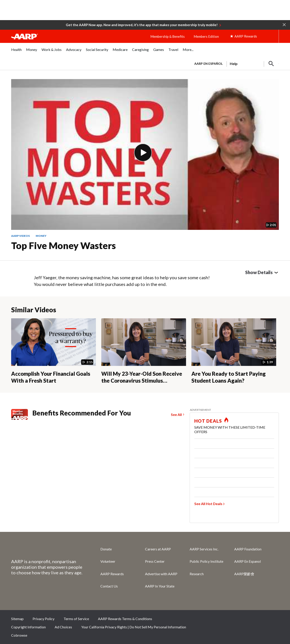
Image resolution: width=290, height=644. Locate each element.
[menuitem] (16, 52)
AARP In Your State (160, 586)
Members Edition (206, 36)
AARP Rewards (112, 574)
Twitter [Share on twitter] (243, 620)
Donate (106, 549)
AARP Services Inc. (204, 549)
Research (197, 574)
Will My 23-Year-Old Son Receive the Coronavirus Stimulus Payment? (142, 380)
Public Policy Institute (206, 561)
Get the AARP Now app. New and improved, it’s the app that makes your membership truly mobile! (142, 25)
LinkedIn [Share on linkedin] (273, 620)
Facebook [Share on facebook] (228, 620)
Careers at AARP (158, 549)
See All (176, 414)
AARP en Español (208, 64)
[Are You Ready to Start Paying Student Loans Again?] (234, 351)
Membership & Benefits (168, 36)
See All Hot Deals (208, 504)
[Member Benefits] (22, 414)
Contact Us (109, 586)
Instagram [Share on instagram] (258, 620)
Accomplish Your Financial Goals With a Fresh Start (51, 377)
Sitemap (17, 619)
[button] (284, 24)
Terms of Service (76, 619)
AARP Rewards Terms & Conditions (125, 619)
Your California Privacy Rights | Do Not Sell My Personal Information (134, 627)
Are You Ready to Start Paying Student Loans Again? (229, 377)
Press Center (155, 561)
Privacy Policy (43, 619)
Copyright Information (28, 627)
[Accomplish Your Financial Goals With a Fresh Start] (54, 351)
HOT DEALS (208, 421)
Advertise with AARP (161, 574)
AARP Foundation (248, 549)
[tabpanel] (235, 63)
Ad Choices (63, 627)
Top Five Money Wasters (63, 245)
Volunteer (108, 561)
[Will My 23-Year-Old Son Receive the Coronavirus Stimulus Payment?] (144, 351)
